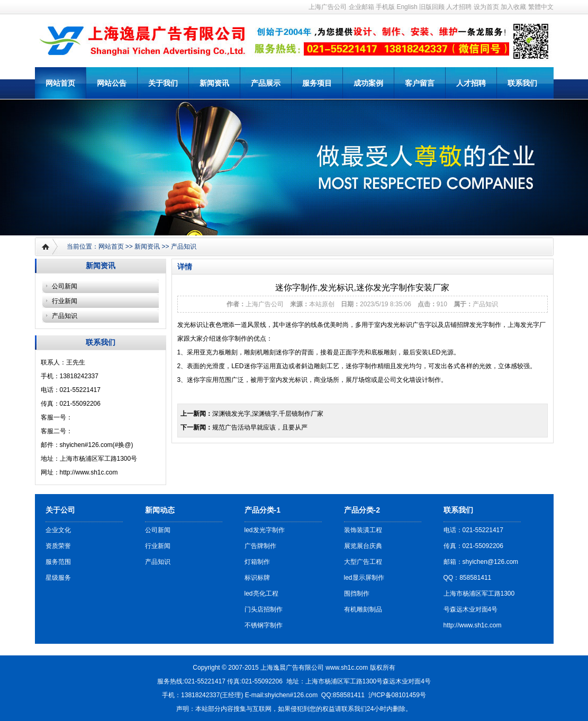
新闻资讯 (214, 83)
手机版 (385, 7)
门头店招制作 (264, 609)
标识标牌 (257, 578)
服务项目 (317, 83)
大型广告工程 (363, 562)
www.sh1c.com (347, 668)
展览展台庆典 (363, 546)
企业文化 (58, 530)
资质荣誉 (58, 546)
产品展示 (266, 83)
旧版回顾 (432, 7)
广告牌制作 (260, 546)
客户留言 (420, 83)
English (407, 7)
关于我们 (163, 83)
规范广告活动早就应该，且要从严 (260, 427)
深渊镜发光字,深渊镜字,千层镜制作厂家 (268, 414)
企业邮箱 (361, 7)
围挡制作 (357, 594)
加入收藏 (513, 7)
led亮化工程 (261, 594)
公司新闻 (65, 286)
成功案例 (368, 83)
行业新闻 (65, 301)
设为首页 (486, 7)
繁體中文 (541, 7)
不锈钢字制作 (264, 625)
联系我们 (522, 83)
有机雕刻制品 (363, 609)
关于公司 (60, 510)
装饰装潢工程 (363, 530)
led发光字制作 (265, 530)
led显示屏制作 (364, 578)
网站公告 (112, 83)
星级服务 (58, 578)
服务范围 (58, 562)
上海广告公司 (328, 7)
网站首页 (60, 83)
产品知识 (184, 247)
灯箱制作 (257, 562)
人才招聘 (459, 7)
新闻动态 (160, 510)
